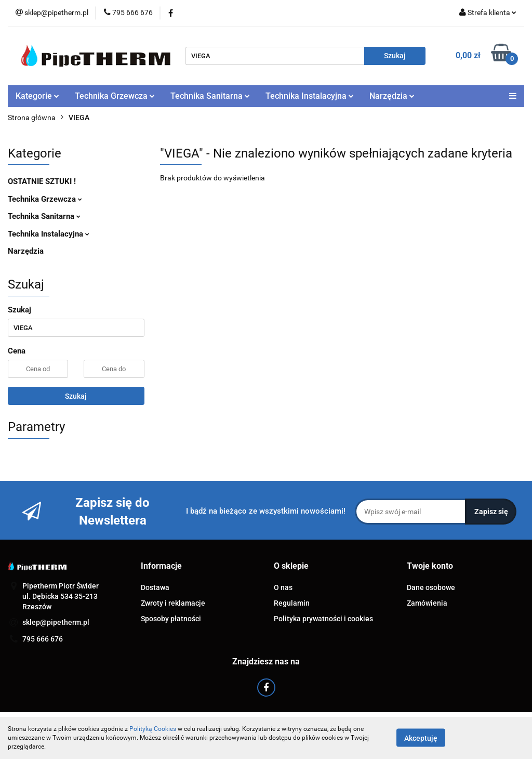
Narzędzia (392, 96)
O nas (283, 587)
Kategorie (37, 96)
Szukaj (76, 396)
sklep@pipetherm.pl (56, 622)
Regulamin (292, 603)
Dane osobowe (431, 587)
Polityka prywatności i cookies (323, 619)
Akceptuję (421, 738)
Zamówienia (427, 603)
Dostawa (155, 587)
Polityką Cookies (153, 729)
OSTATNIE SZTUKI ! (42, 181)
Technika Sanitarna (210, 96)
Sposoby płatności (171, 619)
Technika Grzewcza (115, 96)
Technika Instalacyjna (310, 96)
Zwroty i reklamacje (173, 603)
